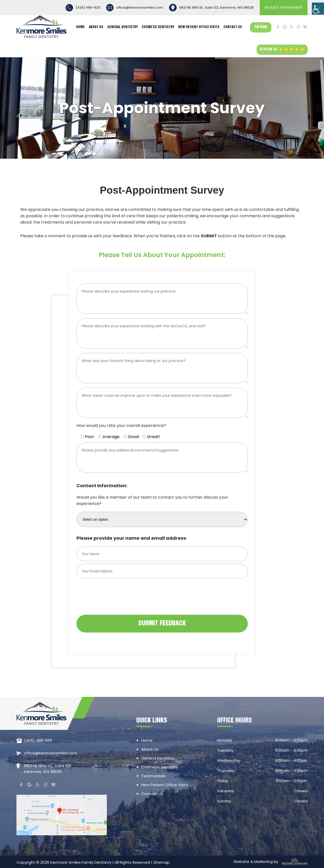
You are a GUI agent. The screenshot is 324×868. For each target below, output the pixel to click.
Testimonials (153, 776)
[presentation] (115, 602)
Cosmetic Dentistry (158, 27)
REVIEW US (282, 49)
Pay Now (261, 27)
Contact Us (233, 27)
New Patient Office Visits (199, 27)
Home (80, 27)
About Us (96, 27)
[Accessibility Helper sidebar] (318, 9)
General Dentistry (123, 27)
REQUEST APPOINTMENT (284, 7)
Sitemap (161, 862)
